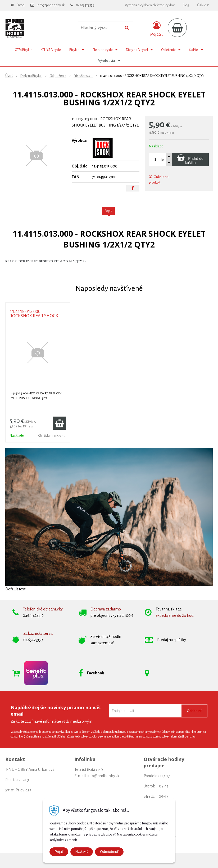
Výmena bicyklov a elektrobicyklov (150, 5)
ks (163, 160)
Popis (108, 211)
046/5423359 (85, 5)
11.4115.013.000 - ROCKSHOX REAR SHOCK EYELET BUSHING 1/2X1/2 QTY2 (35, 318)
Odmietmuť (109, 852)
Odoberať (194, 711)
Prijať (59, 852)
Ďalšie (203, 5)
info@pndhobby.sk (51, 5)
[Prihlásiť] (156, 29)
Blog (186, 5)
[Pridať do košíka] (190, 160)
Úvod (21, 5)
